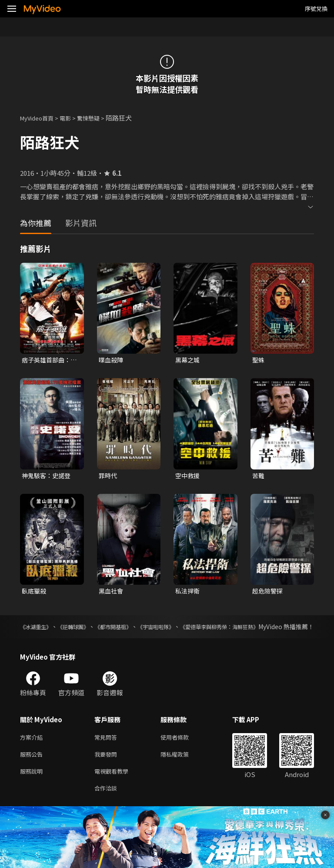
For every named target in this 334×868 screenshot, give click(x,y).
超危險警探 (269, 593)
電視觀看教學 (114, 786)
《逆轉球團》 (86, 629)
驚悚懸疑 (98, 118)
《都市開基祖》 (137, 629)
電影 (72, 118)
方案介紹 (33, 749)
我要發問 (107, 768)
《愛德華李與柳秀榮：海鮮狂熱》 (268, 629)
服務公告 (33, 768)
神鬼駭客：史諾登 (48, 477)
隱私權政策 (182, 768)
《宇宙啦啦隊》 (190, 629)
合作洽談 (107, 804)
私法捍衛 (188, 593)
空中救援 (188, 477)
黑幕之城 (188, 360)
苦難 (259, 477)
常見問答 (107, 749)
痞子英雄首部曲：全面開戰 (48, 360)
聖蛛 (259, 360)
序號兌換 (316, 8)
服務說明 (33, 786)
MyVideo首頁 (40, 118)
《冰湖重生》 (38, 629)
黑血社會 (112, 593)
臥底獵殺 (35, 593)
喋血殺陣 (112, 360)
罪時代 (109, 477)
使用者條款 (182, 749)
